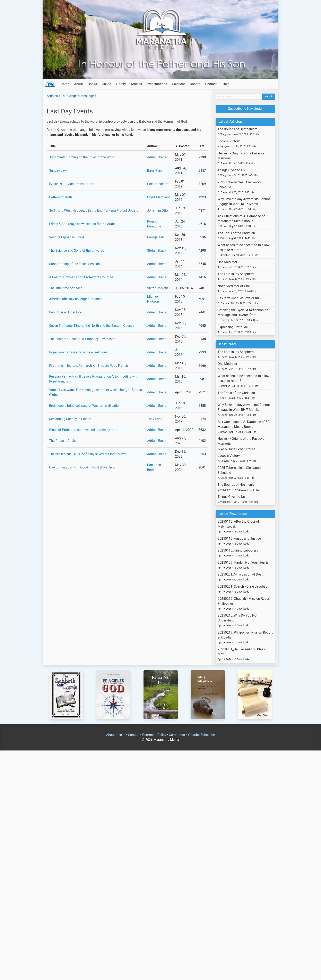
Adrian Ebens (157, 157)
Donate (195, 84)
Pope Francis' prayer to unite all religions (78, 352)
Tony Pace (155, 419)
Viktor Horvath (157, 288)
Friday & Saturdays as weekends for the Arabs (82, 224)
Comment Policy (154, 735)
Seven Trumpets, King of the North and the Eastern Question (93, 326)
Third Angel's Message (77, 96)
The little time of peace (66, 288)
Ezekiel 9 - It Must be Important (72, 184)
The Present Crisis (62, 441)
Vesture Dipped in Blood (67, 237)
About (79, 84)
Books (92, 84)
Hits (201, 146)
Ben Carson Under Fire (65, 312)
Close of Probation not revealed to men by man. (84, 430)
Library (121, 84)
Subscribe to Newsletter (245, 109)
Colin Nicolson (158, 184)
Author (152, 146)
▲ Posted (182, 146)
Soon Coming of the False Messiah (74, 264)
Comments (177, 735)
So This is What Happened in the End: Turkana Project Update (94, 211)
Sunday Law (58, 171)
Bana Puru (154, 171)
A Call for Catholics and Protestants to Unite (81, 277)
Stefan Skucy (157, 251)
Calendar (178, 84)
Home (65, 84)
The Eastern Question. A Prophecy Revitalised (82, 339)
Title (52, 146)
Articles (136, 84)
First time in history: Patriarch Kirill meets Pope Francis (89, 366)
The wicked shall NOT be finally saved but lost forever (88, 454)
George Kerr (156, 237)
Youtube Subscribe (201, 735)
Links (225, 84)
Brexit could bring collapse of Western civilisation (85, 406)
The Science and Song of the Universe (77, 251)
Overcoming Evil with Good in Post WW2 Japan (83, 467)
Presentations (157, 84)
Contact (211, 84)
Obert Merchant (158, 197)
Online (106, 84)
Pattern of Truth (60, 197)
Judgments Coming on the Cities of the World (82, 157)
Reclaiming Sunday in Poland (70, 419)
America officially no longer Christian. (76, 299)
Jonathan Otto (157, 211)
